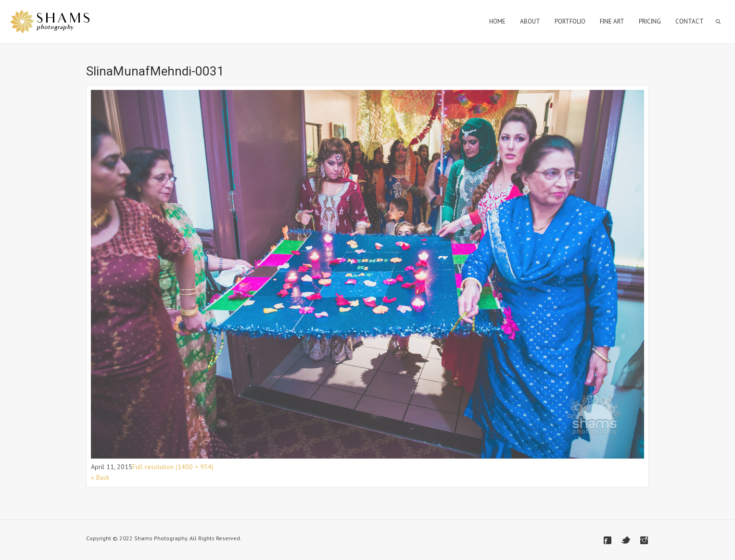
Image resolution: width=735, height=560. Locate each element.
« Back (100, 477)
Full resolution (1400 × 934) (173, 467)
